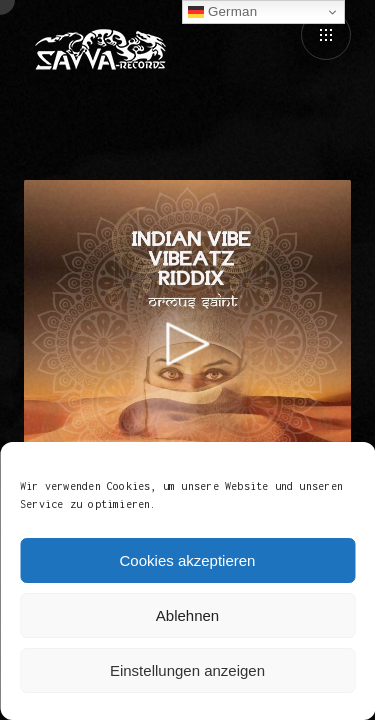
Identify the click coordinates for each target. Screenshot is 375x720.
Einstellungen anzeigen (187, 670)
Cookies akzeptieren (188, 560)
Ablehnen (187, 615)
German (222, 12)
